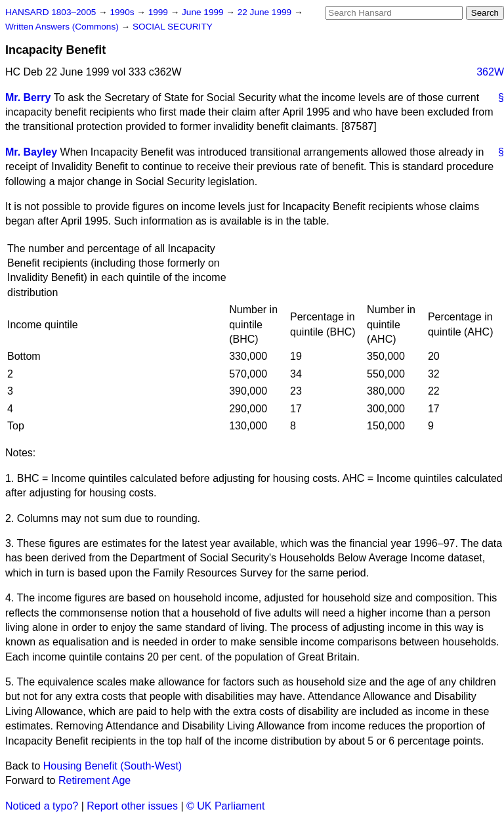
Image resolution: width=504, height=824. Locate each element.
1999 (159, 12)
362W (490, 72)
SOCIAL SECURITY (173, 27)
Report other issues (132, 806)
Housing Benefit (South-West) (113, 766)
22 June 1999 (266, 12)
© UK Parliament (225, 806)
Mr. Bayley (31, 152)
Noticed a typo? (42, 806)
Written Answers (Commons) (63, 27)
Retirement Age (94, 780)
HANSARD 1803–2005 (51, 12)
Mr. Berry (28, 98)
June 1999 (204, 12)
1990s (123, 12)
